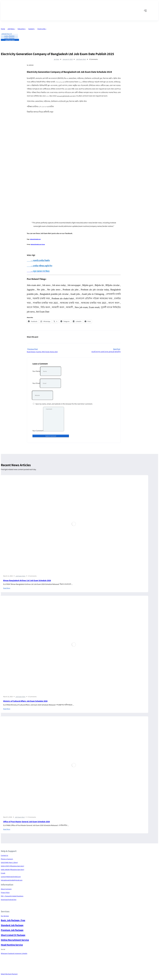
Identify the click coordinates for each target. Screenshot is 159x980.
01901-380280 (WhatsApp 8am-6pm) (13, 870)
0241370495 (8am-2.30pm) (9, 862)
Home (3, 29)
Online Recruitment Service (15, 940)
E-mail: (3, 873)
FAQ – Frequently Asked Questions (12, 896)
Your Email (36, 383)
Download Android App (9, 900)
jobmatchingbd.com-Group (38, 244)
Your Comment (38, 431)
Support (32, 29)
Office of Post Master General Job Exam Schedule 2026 (26, 822)
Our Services (5, 916)
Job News (11, 29)
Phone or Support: (7, 859)
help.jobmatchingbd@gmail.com (12, 880)
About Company (6, 889)
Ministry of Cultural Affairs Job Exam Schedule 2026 (25, 701)
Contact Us (4, 855)
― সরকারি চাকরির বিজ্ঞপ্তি (38, 261)
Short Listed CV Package (13, 935)
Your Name (36, 371)
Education (22, 29)
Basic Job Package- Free (13, 920)
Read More (7, 588)
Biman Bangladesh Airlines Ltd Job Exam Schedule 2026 (27, 580)
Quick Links (42, 29)
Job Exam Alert (81, 59)
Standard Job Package (12, 925)
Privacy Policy (5, 892)
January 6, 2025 (68, 59)
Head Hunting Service (12, 945)
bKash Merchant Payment (9, 974)
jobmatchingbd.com (35, 239)
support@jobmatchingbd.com (11, 877)
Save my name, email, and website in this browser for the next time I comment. (64, 404)
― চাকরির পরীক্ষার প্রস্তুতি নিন (41, 266)
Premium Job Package (12, 930)
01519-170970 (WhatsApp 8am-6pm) (12, 866)
